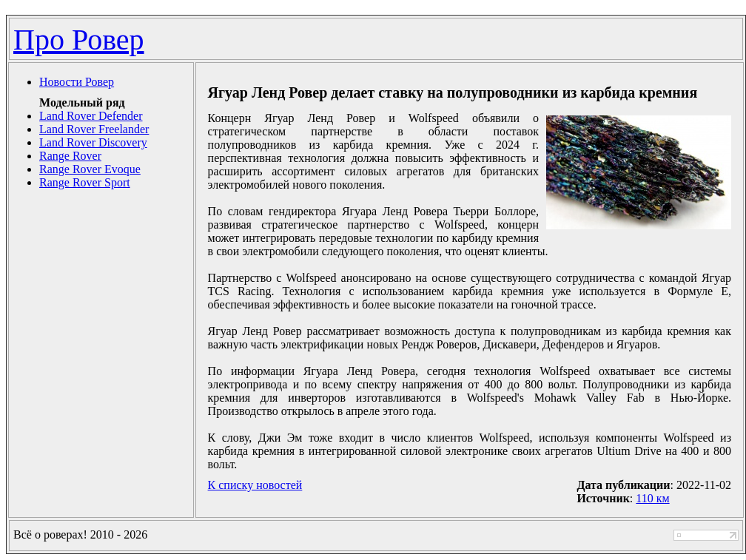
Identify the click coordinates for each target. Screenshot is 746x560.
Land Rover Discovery (93, 142)
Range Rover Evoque (90, 169)
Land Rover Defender (91, 116)
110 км (652, 498)
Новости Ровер (77, 82)
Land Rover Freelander (94, 129)
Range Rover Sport (85, 182)
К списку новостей (255, 485)
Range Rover (70, 156)
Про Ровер (79, 40)
